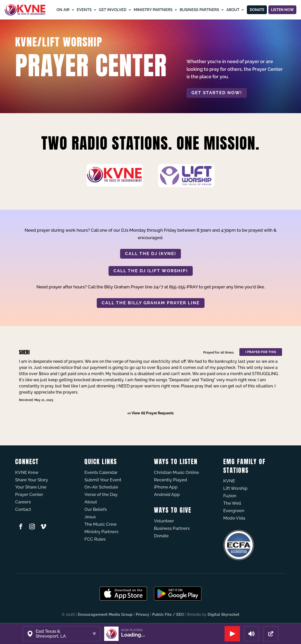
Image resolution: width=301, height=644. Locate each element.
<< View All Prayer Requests (150, 413)
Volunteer (164, 521)
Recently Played (171, 480)
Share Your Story (32, 480)
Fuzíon (230, 496)
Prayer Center (29, 494)
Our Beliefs (96, 509)
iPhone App (166, 487)
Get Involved (108, 10)
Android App (167, 494)
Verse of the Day (101, 494)
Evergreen (234, 511)
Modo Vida (234, 518)
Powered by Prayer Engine (34, 422)
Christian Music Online (176, 472)
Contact (23, 509)
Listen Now (281, 9)
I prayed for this (261, 352)
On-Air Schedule (101, 487)
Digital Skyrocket (224, 614)
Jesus (90, 517)
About (228, 10)
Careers (23, 502)
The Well (232, 503)
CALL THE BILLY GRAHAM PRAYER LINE (151, 303)
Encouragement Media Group (105, 614)
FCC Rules (95, 539)
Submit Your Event (103, 480)
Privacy (142, 614)
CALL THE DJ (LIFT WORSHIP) (151, 271)
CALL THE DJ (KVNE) (150, 253)
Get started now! (217, 93)
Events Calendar (101, 472)
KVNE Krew (27, 472)
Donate (254, 9)
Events (80, 10)
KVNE (229, 481)
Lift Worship (235, 488)
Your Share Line (31, 487)
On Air (58, 10)
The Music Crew (101, 524)
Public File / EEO (168, 614)
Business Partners (195, 10)
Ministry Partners (148, 10)
